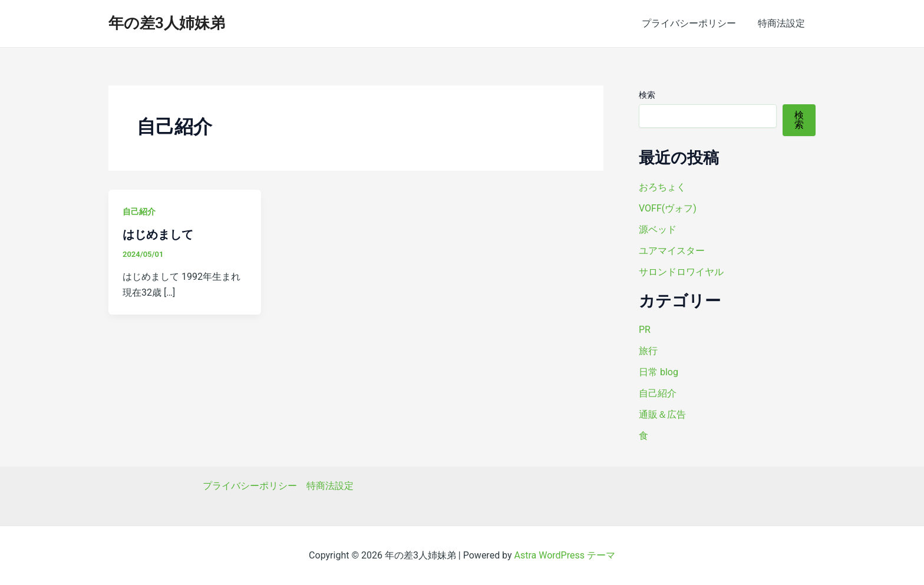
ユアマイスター (672, 251)
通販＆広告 (662, 414)
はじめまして (158, 234)
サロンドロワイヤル (681, 272)
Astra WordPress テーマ (565, 555)
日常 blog (659, 372)
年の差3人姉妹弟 (167, 23)
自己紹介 (139, 211)
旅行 (648, 351)
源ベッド (658, 229)
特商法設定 (783, 23)
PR (645, 330)
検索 (647, 95)
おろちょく (662, 187)
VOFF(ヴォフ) (668, 208)
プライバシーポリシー (693, 23)
